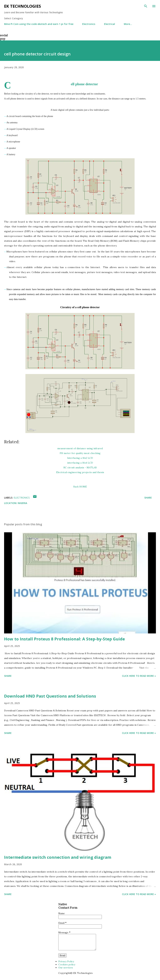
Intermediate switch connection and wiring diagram (58, 857)
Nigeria (22, 503)
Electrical (110, 24)
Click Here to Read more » (139, 676)
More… (128, 24)
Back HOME (80, 487)
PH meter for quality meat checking (80, 453)
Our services (66, 968)
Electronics (89, 24)
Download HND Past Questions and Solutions (50, 696)
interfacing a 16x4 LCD (80, 463)
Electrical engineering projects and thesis (80, 472)
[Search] (146, 6)
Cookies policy (67, 964)
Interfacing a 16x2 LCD (80, 458)
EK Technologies (23, 6)
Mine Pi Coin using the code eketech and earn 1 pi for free (39, 24)
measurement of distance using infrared (80, 448)
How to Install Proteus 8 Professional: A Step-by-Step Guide (64, 639)
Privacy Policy (66, 961)
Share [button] (148, 498)
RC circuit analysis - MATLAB (80, 467)
